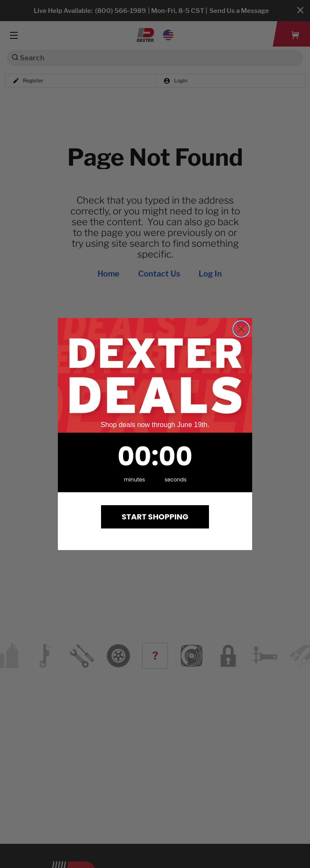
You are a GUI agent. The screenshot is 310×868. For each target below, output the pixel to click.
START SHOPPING (155, 517)
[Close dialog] (241, 329)
